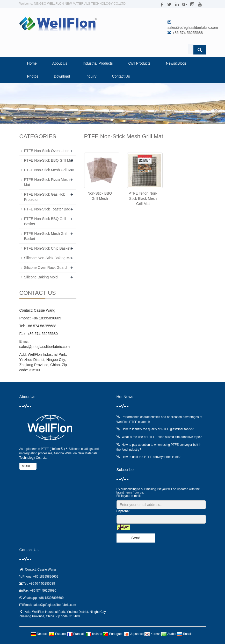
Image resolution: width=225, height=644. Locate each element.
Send (136, 538)
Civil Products (139, 63)
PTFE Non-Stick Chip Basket (47, 248)
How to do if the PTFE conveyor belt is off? (151, 457)
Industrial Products (98, 63)
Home (32, 63)
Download (62, 76)
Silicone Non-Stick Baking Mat (48, 258)
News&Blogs (176, 63)
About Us (60, 63)
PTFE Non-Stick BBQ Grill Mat (49, 160)
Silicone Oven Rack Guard (45, 268)
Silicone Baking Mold (41, 277)
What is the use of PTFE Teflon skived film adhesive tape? (162, 437)
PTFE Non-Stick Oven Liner (46, 151)
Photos (33, 76)
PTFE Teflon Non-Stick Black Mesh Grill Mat (143, 198)
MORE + (28, 466)
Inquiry (91, 76)
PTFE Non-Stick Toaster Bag (47, 209)
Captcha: (123, 511)
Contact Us (121, 76)
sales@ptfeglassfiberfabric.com (193, 28)
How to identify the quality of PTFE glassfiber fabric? (158, 429)
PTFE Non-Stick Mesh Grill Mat (49, 170)
